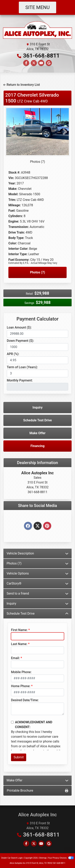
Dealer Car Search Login (12, 858)
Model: (13, 194)
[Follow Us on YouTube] (41, 63)
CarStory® (37, 583)
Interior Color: (18, 249)
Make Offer (37, 433)
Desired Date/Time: (25, 700)
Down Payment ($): (20, 341)
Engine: (14, 221)
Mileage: (15, 205)
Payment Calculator (37, 319)
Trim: (12, 200)
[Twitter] (38, 526)
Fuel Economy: (19, 260)
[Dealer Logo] (37, 30)
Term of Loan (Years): (22, 367)
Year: (12, 183)
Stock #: (14, 172)
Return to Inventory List (22, 85)
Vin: (11, 178)
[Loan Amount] (37, 334)
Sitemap (43, 858)
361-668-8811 (41, 56)
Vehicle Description (37, 553)
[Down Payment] (37, 347)
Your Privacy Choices (61, 858)
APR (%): (13, 354)
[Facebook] (28, 526)
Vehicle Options (37, 573)
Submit (19, 757)
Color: (13, 243)
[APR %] (37, 360)
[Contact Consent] (12, 722)
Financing (37, 446)
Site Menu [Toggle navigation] (38, 7)
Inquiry (38, 407)
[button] (10, 132)
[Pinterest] (47, 526)
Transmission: (19, 227)
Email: (15, 658)
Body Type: (16, 238)
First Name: (19, 630)
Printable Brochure (37, 791)
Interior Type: (18, 254)
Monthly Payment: (20, 380)
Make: (13, 189)
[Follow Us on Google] (49, 63)
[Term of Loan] (37, 373)
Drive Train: (17, 232)
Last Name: (19, 644)
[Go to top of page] (68, 851)
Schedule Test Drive (37, 420)
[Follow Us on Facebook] (26, 63)
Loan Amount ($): (19, 327)
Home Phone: (21, 686)
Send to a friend (37, 593)
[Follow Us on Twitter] (34, 63)
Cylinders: (16, 216)
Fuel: (12, 211)
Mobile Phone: (21, 672)
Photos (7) (37, 162)
